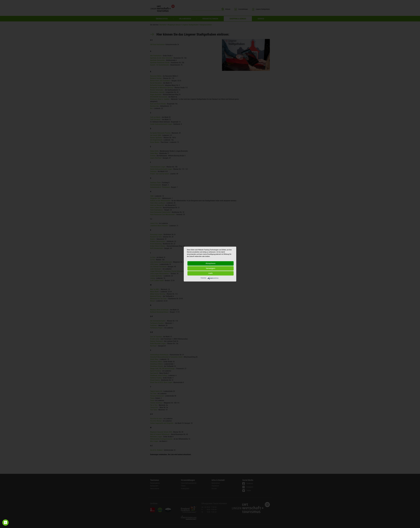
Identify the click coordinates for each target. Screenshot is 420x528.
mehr (210, 273)
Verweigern (211, 268)
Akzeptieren (211, 263)
